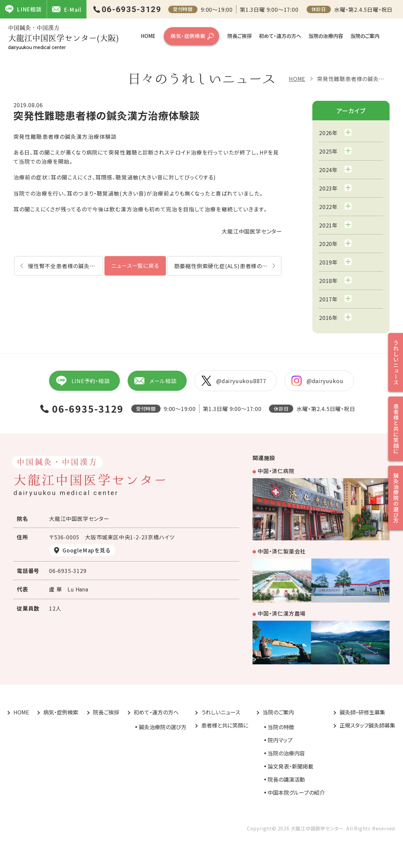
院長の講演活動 (286, 779)
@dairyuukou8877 (234, 381)
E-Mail (67, 9)
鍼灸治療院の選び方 (163, 727)
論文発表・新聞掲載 (290, 766)
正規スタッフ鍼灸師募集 (367, 725)
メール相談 (155, 381)
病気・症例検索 (188, 36)
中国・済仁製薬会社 (282, 551)
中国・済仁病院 (276, 471)
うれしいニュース (221, 712)
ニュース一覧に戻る (135, 265)
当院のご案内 (365, 36)
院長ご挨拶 (240, 36)
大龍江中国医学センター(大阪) (63, 37)
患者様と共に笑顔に (225, 725)
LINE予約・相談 (83, 381)
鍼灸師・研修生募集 (362, 712)
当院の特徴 (281, 727)
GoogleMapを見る (86, 550)
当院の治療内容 (326, 36)
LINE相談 (23, 9)
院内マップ (280, 740)
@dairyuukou (318, 381)
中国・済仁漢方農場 (282, 613)
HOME (148, 36)
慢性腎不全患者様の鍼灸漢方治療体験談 (65, 266)
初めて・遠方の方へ (280, 36)
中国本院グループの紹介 (296, 792)
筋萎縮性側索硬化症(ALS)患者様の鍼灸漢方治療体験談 (228, 266)
